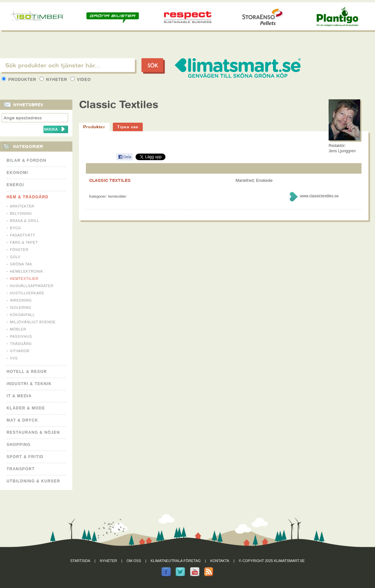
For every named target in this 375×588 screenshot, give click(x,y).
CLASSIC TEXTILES (110, 180)
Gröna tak (21, 264)
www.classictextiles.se (319, 196)
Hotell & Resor (27, 372)
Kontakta (220, 561)
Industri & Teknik (29, 384)
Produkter (20, 80)
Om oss (134, 561)
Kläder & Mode (26, 408)
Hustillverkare (27, 293)
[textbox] (67, 65)
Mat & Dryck (22, 420)
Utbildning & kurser (33, 481)
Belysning (21, 213)
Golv (15, 257)
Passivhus (21, 336)
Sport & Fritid (25, 457)
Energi (15, 185)
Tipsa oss (128, 127)
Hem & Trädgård (27, 197)
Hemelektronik (26, 271)
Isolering (21, 307)
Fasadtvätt (22, 235)
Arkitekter (22, 206)
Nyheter (54, 80)
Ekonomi (17, 173)
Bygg (15, 228)
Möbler (18, 329)
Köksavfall (22, 315)
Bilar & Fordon (26, 160)
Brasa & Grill (25, 221)
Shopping (19, 445)
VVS (14, 358)
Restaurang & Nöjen (33, 432)
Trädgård (21, 344)
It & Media (19, 396)
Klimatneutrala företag (176, 561)
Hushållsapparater (32, 286)
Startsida (80, 561)
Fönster (19, 250)
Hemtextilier (24, 279)
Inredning (21, 300)
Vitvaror (20, 351)
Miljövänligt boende (33, 322)
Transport (21, 469)
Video (81, 80)
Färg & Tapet (24, 242)
